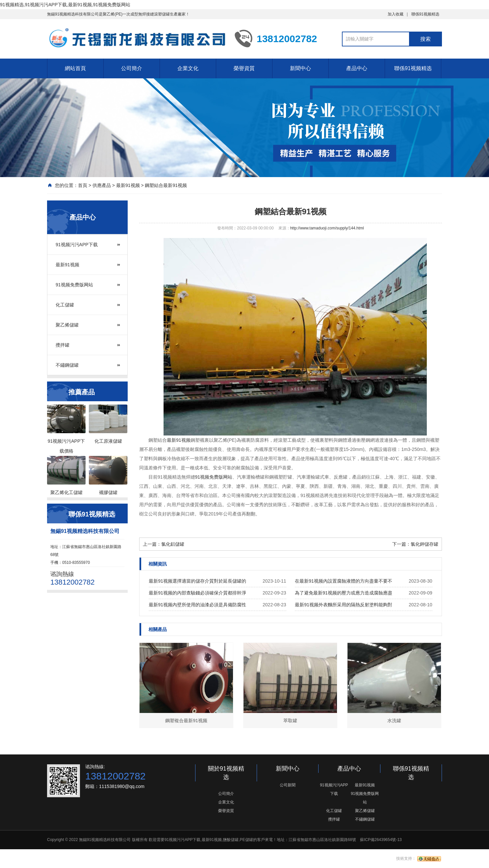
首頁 (83, 185)
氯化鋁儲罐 (173, 544)
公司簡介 (132, 68)
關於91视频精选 (226, 773)
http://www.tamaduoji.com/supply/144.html (327, 228)
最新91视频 (128, 185)
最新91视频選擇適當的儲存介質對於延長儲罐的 (197, 581)
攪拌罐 (63, 345)
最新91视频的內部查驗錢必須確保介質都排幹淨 (197, 593)
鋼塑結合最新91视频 (166, 185)
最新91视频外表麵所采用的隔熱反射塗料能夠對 (344, 605)
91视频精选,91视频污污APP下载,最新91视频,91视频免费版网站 (65, 5)
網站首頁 (75, 68)
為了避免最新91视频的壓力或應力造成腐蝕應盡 (344, 593)
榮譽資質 (244, 68)
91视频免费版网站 (74, 285)
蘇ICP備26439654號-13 (381, 840)
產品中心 (357, 68)
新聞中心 (300, 68)
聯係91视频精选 (425, 14)
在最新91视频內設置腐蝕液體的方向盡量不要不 (344, 581)
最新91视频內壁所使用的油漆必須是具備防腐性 (197, 605)
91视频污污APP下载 (77, 245)
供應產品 (102, 185)
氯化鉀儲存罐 (425, 544)
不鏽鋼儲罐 (67, 365)
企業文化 (188, 68)
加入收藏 (396, 14)
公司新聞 (288, 785)
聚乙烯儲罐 (67, 325)
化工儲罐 (65, 305)
